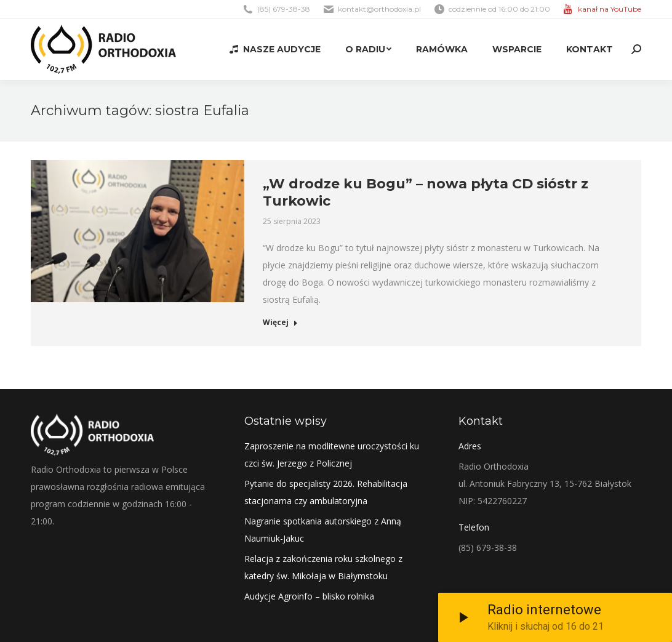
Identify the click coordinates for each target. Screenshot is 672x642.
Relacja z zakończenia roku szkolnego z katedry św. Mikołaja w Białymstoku (323, 567)
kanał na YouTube (610, 9)
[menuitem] (275, 49)
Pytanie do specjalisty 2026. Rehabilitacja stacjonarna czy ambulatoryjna (326, 492)
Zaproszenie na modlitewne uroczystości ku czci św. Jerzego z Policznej (332, 455)
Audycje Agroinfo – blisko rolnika (309, 596)
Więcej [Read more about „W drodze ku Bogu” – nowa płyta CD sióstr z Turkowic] (280, 323)
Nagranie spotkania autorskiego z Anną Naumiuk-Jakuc (323, 530)
